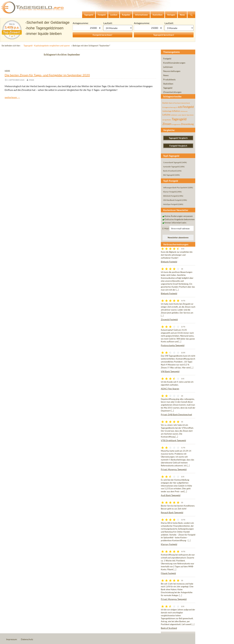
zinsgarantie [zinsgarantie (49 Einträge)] (176, 124)
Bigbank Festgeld (169, 262)
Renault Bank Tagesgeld (172, 512)
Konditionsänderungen (174, 63)
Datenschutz (27, 639)
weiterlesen (12, 97)
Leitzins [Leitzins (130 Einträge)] (166, 115)
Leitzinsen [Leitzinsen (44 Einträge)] (174, 115)
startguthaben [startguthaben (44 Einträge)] (167, 120)
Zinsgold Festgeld (169, 319)
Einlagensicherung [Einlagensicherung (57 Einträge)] (169, 107)
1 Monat (118, 28)
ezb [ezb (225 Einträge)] (180, 107)
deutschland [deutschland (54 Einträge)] (185, 103)
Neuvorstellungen (172, 71)
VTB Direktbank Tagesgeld (173, 440)
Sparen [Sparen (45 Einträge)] (184, 115)
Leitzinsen (168, 67)
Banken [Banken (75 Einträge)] (166, 103)
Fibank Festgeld (168, 573)
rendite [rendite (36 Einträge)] (179, 115)
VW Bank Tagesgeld (170, 371)
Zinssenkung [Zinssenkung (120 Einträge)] (187, 124)
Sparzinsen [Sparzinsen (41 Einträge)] (190, 115)
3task (31, 80)
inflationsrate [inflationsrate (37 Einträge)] (184, 111)
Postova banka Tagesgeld (173, 345)
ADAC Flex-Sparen (170, 389)
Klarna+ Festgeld (169, 544)
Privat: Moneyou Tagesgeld (174, 469)
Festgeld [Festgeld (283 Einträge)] (188, 107)
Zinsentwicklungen (172, 92)
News (7, 71)
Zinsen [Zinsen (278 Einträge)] (167, 124)
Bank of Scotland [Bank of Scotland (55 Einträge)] (175, 103)
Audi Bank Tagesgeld (171, 495)
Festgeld (167, 59)
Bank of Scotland (169, 628)
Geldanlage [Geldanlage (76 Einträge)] (167, 111)
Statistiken (168, 84)
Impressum (12, 639)
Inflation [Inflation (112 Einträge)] (176, 111)
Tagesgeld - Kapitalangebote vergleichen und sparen (47, 46)
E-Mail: (166, 228)
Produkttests (169, 79)
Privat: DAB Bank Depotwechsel (176, 414)
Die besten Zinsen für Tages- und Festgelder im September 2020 (47, 75)
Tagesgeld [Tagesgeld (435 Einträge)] (179, 119)
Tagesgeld (168, 88)
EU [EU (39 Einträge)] (177, 107)
